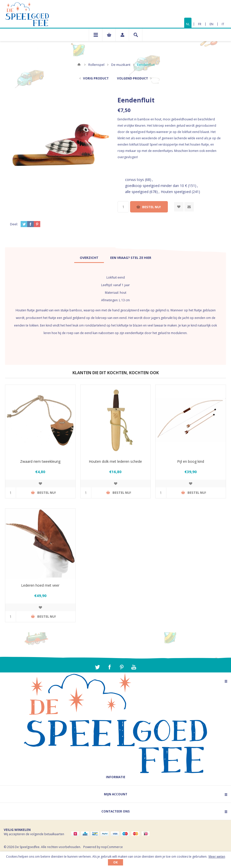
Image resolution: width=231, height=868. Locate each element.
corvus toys (134, 180)
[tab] (89, 258)
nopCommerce (112, 847)
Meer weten (217, 857)
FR (200, 24)
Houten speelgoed (176, 192)
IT (223, 24)
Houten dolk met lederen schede (115, 461)
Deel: (14, 224)
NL (188, 24)
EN (211, 24)
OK (115, 862)
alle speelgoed (137, 192)
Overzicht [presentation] (89, 258)
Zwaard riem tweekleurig (40, 461)
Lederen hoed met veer (40, 585)
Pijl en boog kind (191, 461)
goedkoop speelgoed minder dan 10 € (156, 186)
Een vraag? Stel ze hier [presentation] (131, 258)
